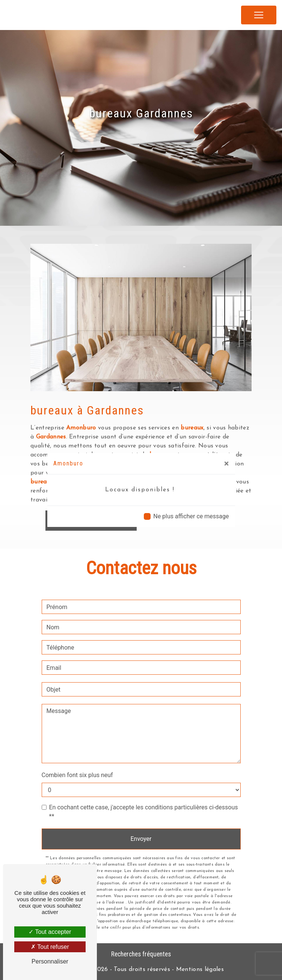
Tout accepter (50, 932)
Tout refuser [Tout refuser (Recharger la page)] (50, 947)
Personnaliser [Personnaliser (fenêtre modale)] (50, 961)
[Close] (227, 464)
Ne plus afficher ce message (191, 516)
